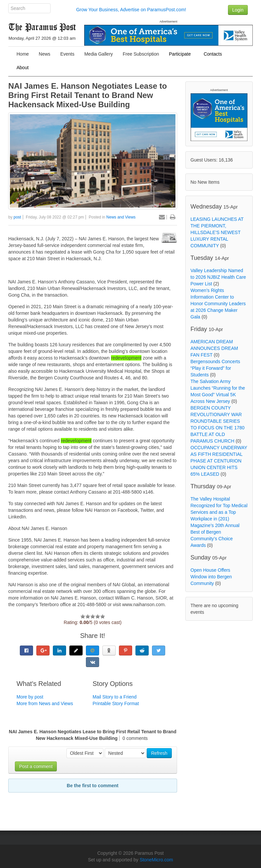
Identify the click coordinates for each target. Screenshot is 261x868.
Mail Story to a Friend (114, 697)
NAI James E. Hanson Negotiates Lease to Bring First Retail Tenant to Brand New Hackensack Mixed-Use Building (88, 95)
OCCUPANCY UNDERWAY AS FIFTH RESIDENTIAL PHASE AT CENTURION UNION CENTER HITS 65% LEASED (219, 461)
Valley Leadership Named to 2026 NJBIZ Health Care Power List (218, 277)
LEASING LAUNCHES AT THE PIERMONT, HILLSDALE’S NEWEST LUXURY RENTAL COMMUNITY (217, 232)
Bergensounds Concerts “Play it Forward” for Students (215, 368)
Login (238, 10)
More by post (30, 697)
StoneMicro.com (156, 860)
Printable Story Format (116, 703)
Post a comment (36, 766)
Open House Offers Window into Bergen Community (211, 577)
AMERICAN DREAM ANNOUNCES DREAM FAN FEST (214, 348)
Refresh (159, 753)
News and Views (121, 217)
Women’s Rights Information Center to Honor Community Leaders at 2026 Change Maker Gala (218, 304)
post (17, 217)
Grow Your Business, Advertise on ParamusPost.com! (131, 10)
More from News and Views (45, 703)
